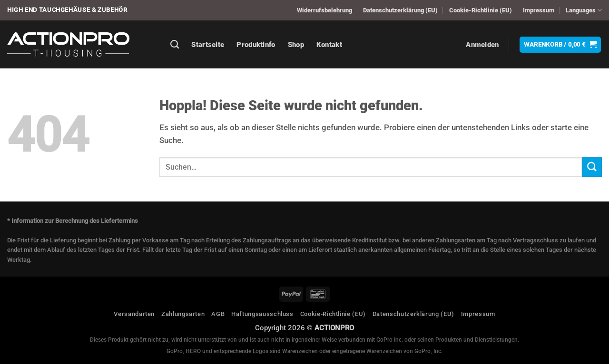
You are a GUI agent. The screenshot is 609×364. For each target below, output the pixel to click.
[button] (482, 45)
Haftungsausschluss (262, 314)
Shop (296, 45)
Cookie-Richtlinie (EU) (481, 10)
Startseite (208, 45)
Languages (584, 10)
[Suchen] (175, 45)
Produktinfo (256, 45)
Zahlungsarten (183, 314)
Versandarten (134, 314)
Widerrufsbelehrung (324, 10)
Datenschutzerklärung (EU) (400, 10)
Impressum (539, 10)
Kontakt (329, 45)
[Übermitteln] (592, 167)
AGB (218, 314)
